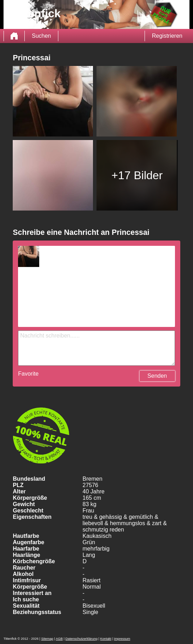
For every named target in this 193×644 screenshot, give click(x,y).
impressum (122, 639)
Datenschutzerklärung (81, 639)
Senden (157, 376)
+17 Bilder (137, 175)
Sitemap (47, 639)
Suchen (41, 36)
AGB (59, 639)
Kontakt (106, 639)
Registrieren (167, 36)
